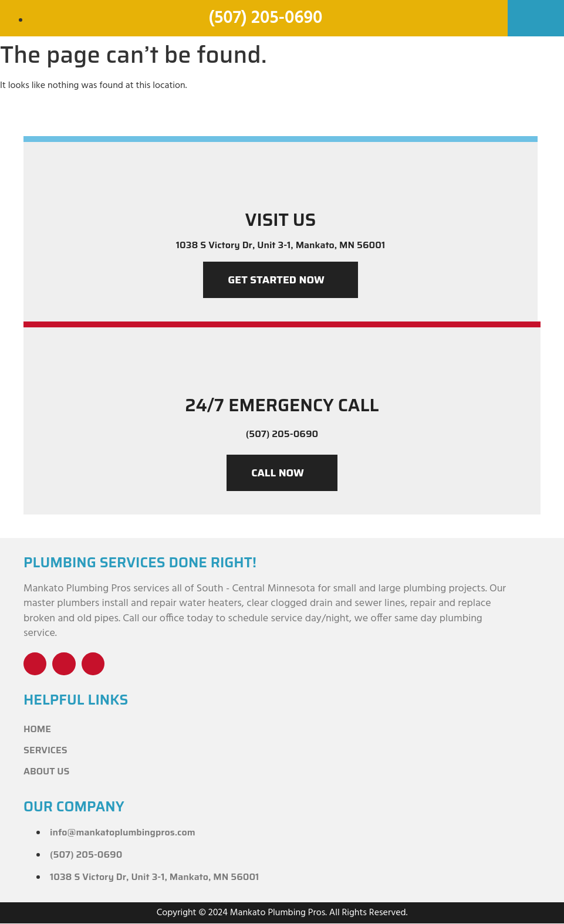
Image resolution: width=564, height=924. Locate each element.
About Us (46, 772)
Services (45, 751)
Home (37, 730)
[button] (536, 14)
